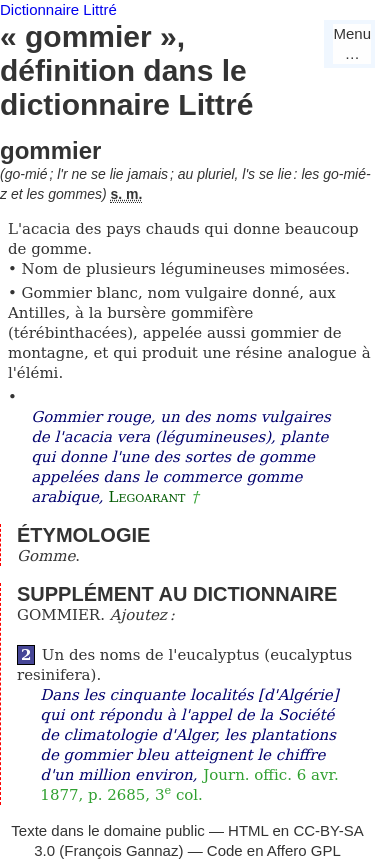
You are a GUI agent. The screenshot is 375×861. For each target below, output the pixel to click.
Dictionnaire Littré (58, 9)
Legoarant (146, 497)
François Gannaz (121, 850)
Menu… (352, 43)
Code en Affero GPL (274, 850)
